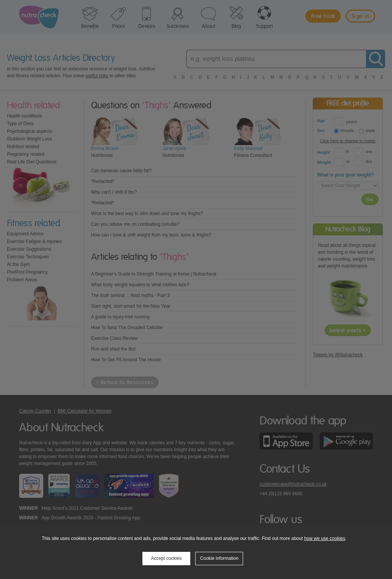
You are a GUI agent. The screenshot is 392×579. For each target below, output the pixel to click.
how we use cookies (324, 538)
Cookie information (219, 558)
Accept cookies (166, 558)
